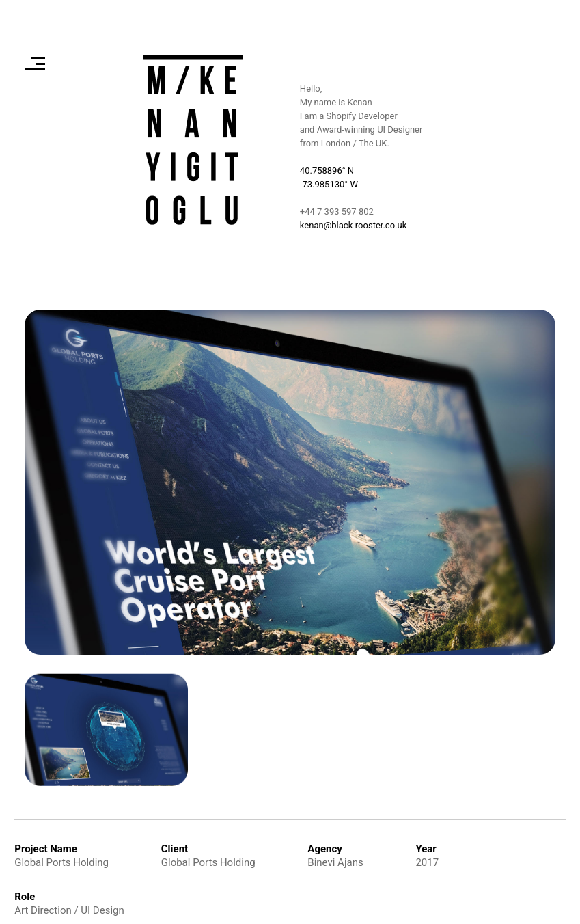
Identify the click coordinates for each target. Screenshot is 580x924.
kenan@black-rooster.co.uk (353, 225)
